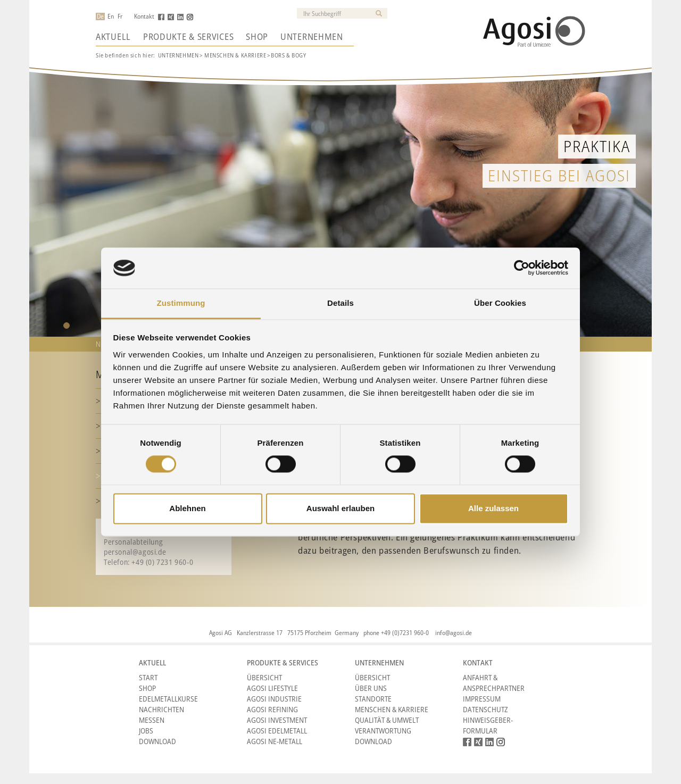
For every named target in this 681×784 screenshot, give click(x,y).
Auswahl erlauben (340, 508)
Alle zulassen (493, 508)
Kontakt (144, 16)
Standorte (373, 699)
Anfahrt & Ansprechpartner (494, 683)
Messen (152, 720)
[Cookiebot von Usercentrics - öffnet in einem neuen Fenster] (522, 268)
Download (157, 741)
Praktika (597, 146)
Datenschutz (485, 709)
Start (148, 677)
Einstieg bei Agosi (559, 175)
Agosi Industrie (274, 699)
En (111, 16)
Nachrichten (161, 709)
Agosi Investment (277, 720)
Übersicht (264, 677)
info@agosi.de (454, 633)
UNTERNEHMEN (178, 55)
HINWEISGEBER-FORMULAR (488, 725)
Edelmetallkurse (168, 699)
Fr (120, 16)
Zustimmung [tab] (181, 303)
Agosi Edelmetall (277, 731)
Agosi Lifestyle (272, 688)
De (100, 16)
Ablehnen (187, 508)
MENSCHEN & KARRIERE (235, 55)
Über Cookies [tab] (500, 303)
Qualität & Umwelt (387, 720)
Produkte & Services (188, 37)
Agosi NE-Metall (275, 741)
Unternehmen (312, 37)
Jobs (146, 731)
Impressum (482, 699)
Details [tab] (340, 303)
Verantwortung (383, 731)
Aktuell (113, 37)
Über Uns (371, 688)
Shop (257, 37)
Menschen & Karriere (392, 709)
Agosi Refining (272, 709)
